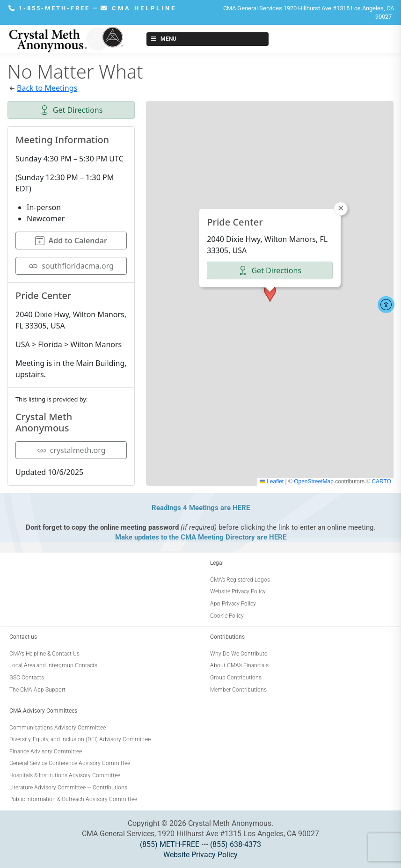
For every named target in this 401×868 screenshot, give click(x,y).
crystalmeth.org (71, 450)
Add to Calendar (71, 241)
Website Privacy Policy (200, 855)
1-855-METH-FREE (51, 8)
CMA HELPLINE (139, 8)
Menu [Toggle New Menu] (163, 39)
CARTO (381, 481)
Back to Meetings (47, 88)
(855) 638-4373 (236, 844)
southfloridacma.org (71, 266)
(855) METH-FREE (170, 844)
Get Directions (71, 110)
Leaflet (272, 481)
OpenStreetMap (314, 481)
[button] (270, 293)
